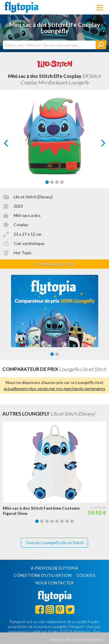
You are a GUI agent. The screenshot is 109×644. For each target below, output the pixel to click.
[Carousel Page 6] (62, 521)
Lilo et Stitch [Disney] (33, 197)
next (96, 145)
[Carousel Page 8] (72, 521)
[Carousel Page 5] (57, 521)
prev (13, 145)
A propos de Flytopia (54, 568)
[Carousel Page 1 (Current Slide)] (47, 182)
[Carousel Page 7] (67, 521)
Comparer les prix (54, 264)
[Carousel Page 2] (52, 182)
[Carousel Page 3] (57, 182)
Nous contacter (54, 583)
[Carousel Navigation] (55, 143)
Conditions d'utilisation (43, 575)
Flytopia (22, 7)
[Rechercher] (101, 45)
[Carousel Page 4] (62, 182)
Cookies (86, 575)
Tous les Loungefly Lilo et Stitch (54, 543)
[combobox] (49, 45)
